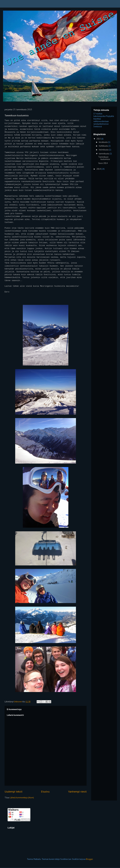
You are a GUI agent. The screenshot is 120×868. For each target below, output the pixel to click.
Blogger (89, 859)
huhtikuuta (104, 146)
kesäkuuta (103, 142)
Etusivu (45, 791)
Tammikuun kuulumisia (104, 158)
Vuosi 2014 (103, 163)
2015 (99, 139)
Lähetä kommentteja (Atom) (22, 798)
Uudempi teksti (13, 791)
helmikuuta (104, 150)
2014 (99, 169)
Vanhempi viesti (77, 791)
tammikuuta (104, 154)
